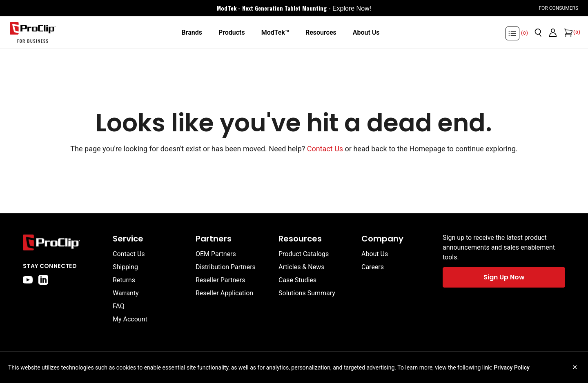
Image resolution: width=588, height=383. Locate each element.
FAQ (119, 306)
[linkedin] (43, 280)
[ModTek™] (275, 33)
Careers (373, 267)
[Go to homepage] (33, 33)
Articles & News (301, 267)
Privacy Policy (512, 368)
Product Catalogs (304, 254)
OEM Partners (216, 254)
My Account (130, 319)
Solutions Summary (307, 293)
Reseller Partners (220, 280)
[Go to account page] (553, 33)
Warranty (126, 293)
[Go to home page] (64, 242)
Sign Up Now (504, 277)
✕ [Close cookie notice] (575, 367)
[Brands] (192, 33)
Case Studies (297, 280)
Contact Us (325, 149)
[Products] (232, 33)
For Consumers (558, 8)
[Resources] (321, 33)
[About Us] (366, 33)
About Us (375, 254)
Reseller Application (224, 293)
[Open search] (538, 33)
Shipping (125, 267)
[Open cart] (568, 33)
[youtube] (28, 280)
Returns (124, 280)
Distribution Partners (226, 267)
